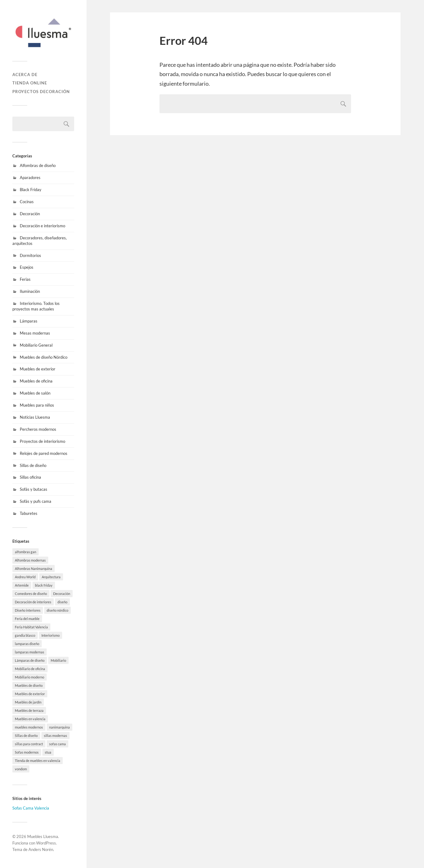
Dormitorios (30, 255)
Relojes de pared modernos (44, 453)
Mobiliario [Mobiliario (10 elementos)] (58, 660)
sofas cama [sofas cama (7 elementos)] (57, 744)
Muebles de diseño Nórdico (44, 357)
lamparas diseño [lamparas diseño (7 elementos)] (27, 644)
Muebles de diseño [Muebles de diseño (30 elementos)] (29, 685)
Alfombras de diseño (38, 165)
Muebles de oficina (36, 381)
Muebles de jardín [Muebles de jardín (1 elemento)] (28, 702)
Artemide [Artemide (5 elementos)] (22, 585)
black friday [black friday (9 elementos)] (44, 585)
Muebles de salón (35, 393)
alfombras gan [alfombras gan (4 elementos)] (25, 552)
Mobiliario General (36, 345)
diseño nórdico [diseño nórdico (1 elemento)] (57, 610)
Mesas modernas (35, 333)
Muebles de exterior (38, 369)
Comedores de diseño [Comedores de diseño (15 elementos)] (31, 594)
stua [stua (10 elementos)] (48, 752)
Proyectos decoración (41, 92)
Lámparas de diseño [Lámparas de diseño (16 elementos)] (30, 660)
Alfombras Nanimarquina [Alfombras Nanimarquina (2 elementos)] (34, 569)
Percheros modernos (38, 429)
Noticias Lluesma (35, 417)
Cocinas (27, 202)
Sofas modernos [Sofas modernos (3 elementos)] (27, 752)
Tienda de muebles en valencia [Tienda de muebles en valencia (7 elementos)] (38, 761)
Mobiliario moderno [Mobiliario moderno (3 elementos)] (30, 677)
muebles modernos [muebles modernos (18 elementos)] (29, 727)
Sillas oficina (30, 477)
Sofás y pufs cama (36, 501)
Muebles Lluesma (43, 836)
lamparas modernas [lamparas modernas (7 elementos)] (30, 652)
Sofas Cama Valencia (31, 808)
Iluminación (30, 291)
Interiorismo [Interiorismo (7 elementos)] (51, 635)
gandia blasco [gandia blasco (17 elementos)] (25, 635)
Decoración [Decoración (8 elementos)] (62, 594)
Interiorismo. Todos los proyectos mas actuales (36, 306)
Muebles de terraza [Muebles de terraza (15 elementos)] (29, 710)
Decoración (30, 214)
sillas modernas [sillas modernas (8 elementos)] (55, 735)
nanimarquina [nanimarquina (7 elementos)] (59, 727)
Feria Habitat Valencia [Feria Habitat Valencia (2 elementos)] (31, 627)
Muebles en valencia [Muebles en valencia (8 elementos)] (30, 719)
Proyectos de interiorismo (42, 441)
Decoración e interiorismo (42, 226)
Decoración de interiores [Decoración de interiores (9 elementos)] (33, 602)
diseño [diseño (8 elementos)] (62, 602)
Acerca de (25, 75)
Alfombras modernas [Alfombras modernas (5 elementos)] (30, 560)
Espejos (27, 267)
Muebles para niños (37, 405)
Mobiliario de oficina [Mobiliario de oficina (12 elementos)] (30, 669)
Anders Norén (41, 849)
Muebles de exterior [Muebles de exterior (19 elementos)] (30, 694)
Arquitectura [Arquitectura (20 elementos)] (51, 577)
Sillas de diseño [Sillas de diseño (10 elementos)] (26, 735)
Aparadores (30, 177)
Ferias (25, 279)
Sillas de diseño (33, 465)
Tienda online (30, 83)
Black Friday (31, 190)
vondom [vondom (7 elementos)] (21, 769)
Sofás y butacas (34, 489)
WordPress (46, 843)
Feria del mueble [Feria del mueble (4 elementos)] (27, 619)
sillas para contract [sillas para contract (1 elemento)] (29, 744)
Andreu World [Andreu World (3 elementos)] (25, 577)
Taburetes (29, 513)
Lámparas (29, 321)
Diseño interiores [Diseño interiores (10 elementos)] (28, 610)
